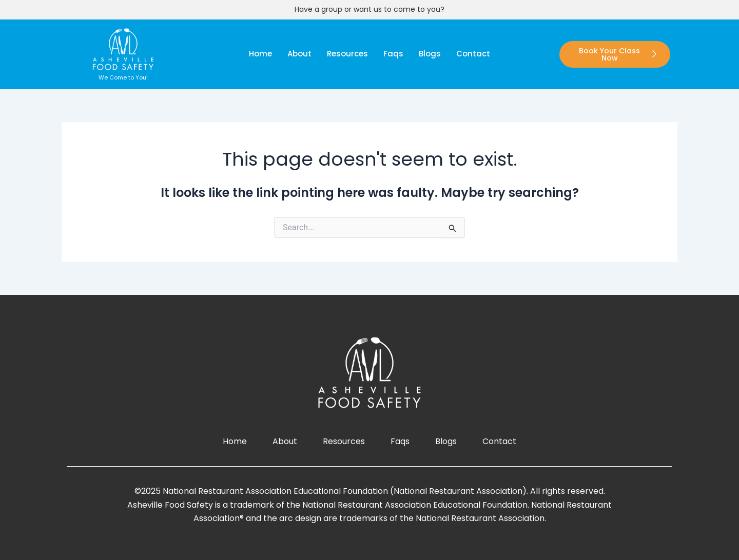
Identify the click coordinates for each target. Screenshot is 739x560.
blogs (430, 54)
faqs (393, 54)
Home (260, 54)
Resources (347, 54)
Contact (473, 54)
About (299, 54)
